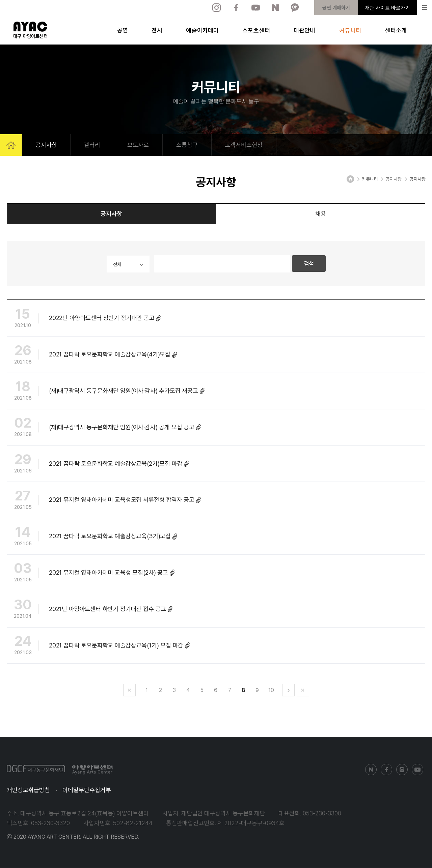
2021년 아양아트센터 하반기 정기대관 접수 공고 (90, 610)
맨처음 (129, 690)
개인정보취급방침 (28, 790)
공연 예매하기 (336, 8)
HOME (11, 145)
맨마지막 (303, 690)
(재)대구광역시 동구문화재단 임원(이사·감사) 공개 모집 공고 (104, 428)
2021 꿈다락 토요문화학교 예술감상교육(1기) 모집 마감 (98, 646)
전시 (157, 30)
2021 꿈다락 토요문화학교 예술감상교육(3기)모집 (92, 537)
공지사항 (46, 144)
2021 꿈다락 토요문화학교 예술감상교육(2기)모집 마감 (98, 464)
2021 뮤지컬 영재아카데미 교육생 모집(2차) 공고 (91, 574)
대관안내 (304, 30)
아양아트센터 (30, 30)
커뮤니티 (350, 30)
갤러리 (92, 144)
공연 (123, 30)
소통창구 (188, 144)
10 (271, 690)
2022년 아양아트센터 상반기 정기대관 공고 (84, 319)
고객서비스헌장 (245, 144)
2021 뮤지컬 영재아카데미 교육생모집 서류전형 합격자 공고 (104, 501)
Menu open (425, 8)
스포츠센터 (256, 30)
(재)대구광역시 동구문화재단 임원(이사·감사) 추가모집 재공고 (106, 392)
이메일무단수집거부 (87, 790)
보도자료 (139, 144)
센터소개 (396, 30)
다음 (288, 690)
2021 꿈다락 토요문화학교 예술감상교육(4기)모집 (92, 355)
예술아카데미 (202, 30)
